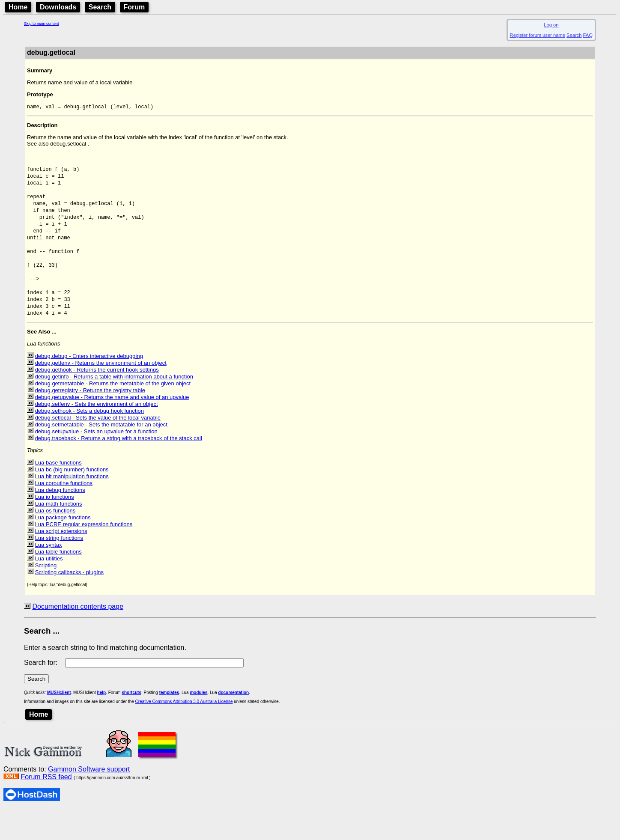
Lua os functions (55, 541)
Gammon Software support (89, 800)
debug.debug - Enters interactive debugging (89, 386)
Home (18, 7)
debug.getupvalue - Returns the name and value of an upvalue (112, 427)
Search (100, 7)
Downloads (58, 7)
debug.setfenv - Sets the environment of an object (97, 434)
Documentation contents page (78, 637)
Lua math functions (59, 534)
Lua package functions (63, 548)
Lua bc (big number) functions (72, 500)
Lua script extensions (61, 561)
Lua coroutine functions (64, 514)
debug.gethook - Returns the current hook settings (97, 400)
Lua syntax (49, 575)
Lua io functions (55, 527)
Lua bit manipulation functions (72, 507)
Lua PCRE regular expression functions (84, 555)
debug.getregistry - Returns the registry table (90, 421)
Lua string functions (59, 568)
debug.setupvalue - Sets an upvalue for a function (96, 462)
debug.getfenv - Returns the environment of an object (101, 393)
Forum (134, 7)
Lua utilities (49, 589)
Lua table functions (58, 582)
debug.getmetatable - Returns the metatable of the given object (113, 414)
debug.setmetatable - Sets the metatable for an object (101, 455)
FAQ (588, 35)
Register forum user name (538, 35)
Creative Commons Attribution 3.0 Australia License (184, 732)
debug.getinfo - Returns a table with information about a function (114, 407)
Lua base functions (58, 493)
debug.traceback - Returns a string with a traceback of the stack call (119, 469)
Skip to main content (42, 24)
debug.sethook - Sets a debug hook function (89, 441)
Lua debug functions (60, 520)
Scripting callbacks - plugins (69, 603)
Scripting (46, 596)
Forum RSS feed (46, 807)
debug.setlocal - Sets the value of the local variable (98, 448)
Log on (551, 25)
